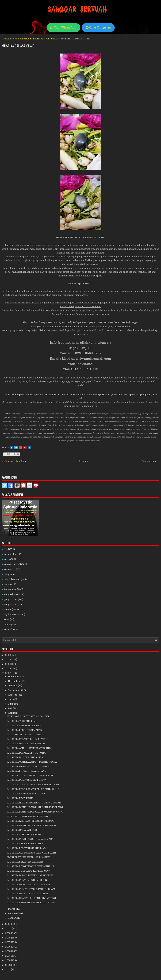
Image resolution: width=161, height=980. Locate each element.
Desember (14, 677)
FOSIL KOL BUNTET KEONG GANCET (28, 716)
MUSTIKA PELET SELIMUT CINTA (27, 780)
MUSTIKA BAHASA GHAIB (18, 46)
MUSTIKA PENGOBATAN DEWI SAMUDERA (32, 825)
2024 (8, 664)
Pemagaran (10, 589)
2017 (8, 942)
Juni (11, 704)
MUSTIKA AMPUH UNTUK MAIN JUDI (29, 748)
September (15, 690)
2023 (8, 669)
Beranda (7, 39)
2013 (8, 960)
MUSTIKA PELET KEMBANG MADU (27, 848)
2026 (8, 655)
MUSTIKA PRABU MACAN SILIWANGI (29, 885)
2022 (8, 673)
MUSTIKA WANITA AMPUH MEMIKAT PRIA (32, 762)
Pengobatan (10, 604)
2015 (8, 951)
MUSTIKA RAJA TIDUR (20, 798)
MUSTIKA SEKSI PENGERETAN (25, 862)
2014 (8, 956)
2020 (8, 928)
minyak (8, 574)
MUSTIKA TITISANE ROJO (22, 721)
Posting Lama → (150, 461)
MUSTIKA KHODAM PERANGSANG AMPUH (32, 821)
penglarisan (11, 599)
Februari (13, 913)
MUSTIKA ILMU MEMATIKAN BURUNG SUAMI (34, 803)
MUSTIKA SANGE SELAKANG (24, 726)
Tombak (8, 629)
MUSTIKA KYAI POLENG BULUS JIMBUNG (32, 898)
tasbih (7, 625)
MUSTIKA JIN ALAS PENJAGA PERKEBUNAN (33, 785)
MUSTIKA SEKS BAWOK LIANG (25, 844)
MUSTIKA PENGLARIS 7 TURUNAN (27, 753)
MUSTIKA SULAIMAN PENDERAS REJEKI (31, 775)
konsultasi (10, 569)
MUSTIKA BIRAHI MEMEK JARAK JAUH (30, 875)
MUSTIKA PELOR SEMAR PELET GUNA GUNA (33, 789)
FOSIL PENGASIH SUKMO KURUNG (28, 816)
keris (7, 559)
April (11, 713)
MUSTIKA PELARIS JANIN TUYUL (27, 739)
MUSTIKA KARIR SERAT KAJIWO (26, 794)
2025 (8, 660)
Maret (12, 909)
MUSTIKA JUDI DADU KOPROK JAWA (29, 871)
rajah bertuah (11, 614)
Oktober (13, 686)
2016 (8, 947)
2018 (8, 938)
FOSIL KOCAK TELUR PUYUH (24, 735)
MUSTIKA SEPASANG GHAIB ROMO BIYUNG (32, 903)
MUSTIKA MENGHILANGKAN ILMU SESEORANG (35, 807)
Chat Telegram (98, 28)
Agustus (13, 695)
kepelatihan (10, 554)
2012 (8, 965)
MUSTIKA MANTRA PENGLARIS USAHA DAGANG (35, 812)
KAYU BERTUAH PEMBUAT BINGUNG (29, 857)
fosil (6, 549)
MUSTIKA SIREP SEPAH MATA (24, 834)
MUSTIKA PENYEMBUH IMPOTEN (27, 880)
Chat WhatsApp (63, 28)
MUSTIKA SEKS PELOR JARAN (25, 730)
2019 (8, 933)
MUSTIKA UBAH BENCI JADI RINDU (28, 766)
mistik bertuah (41, 39)
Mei (10, 708)
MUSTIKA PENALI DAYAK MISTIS (26, 744)
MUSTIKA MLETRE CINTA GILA (25, 757)
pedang (8, 584)
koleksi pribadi (23, 39)
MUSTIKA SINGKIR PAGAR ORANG (27, 771)
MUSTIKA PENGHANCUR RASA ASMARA (30, 839)
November (14, 681)
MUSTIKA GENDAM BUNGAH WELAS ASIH (32, 853)
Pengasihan (10, 594)
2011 (8, 969)
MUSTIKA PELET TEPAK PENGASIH (28, 894)
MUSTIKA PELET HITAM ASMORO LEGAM (31, 889)
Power (55, 39)
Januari (13, 918)
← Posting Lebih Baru (14, 461)
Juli (10, 699)
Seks (7, 620)
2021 (8, 924)
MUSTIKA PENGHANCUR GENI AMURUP (31, 866)
